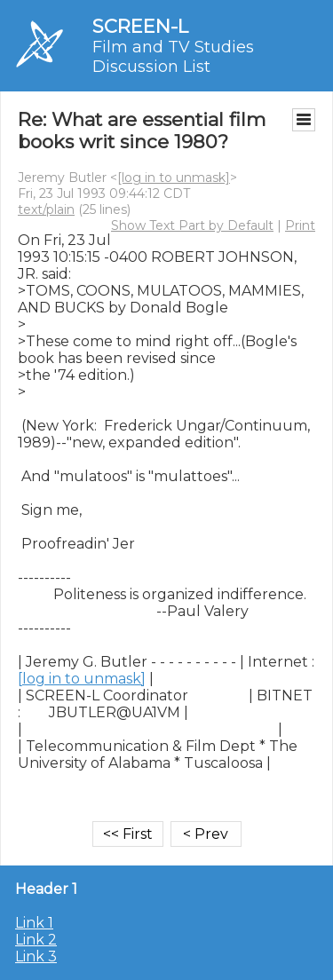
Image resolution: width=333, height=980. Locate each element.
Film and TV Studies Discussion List (173, 57)
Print (300, 225)
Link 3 (36, 956)
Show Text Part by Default (192, 225)
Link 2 (36, 940)
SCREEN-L (140, 26)
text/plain (46, 209)
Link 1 (34, 923)
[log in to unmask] (174, 178)
